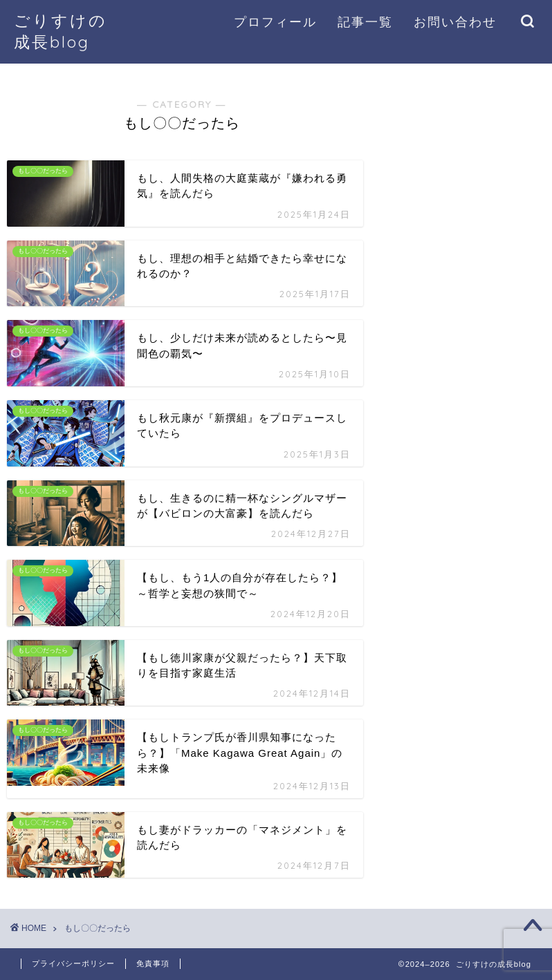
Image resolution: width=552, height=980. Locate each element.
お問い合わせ (455, 22)
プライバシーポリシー (73, 963)
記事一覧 (365, 22)
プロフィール (275, 22)
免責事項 (153, 963)
